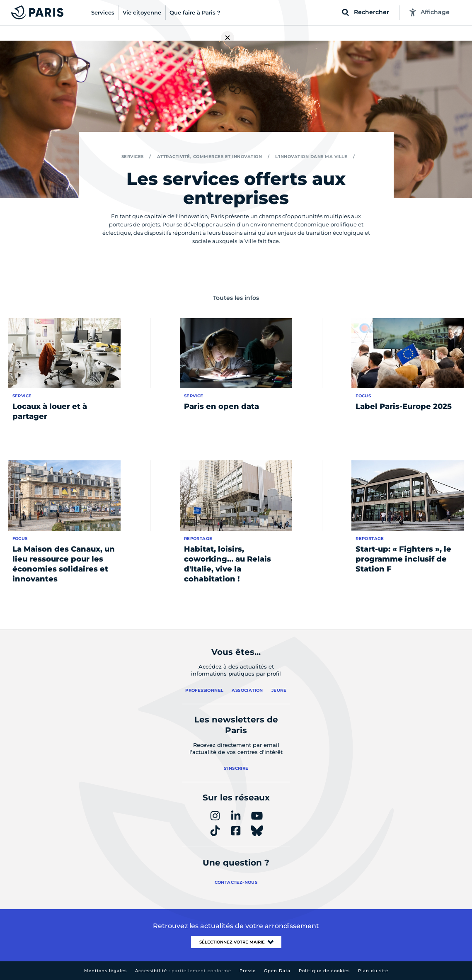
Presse (248, 971)
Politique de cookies (324, 971)
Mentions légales (105, 971)
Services (133, 157)
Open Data (277, 971)
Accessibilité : (183, 971)
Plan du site (373, 971)
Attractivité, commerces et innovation (210, 157)
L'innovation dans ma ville (311, 157)
